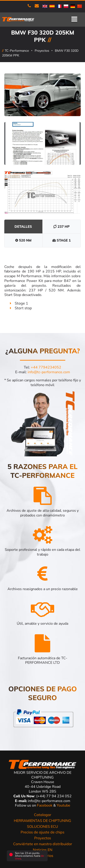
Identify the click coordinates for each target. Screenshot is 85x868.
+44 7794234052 (46, 367)
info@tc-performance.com (49, 372)
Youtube (63, 805)
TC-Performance (17, 51)
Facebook (45, 805)
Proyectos (42, 51)
